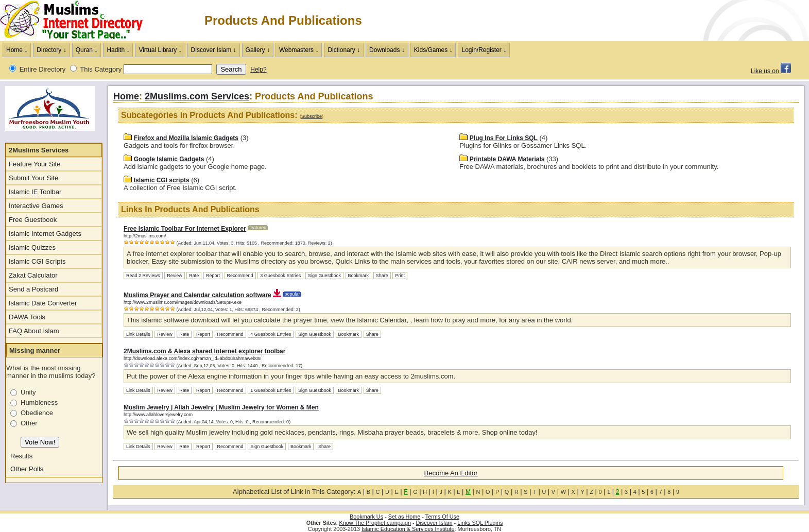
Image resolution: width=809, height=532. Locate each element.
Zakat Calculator (33, 275)
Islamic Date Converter (43, 303)
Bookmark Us (366, 517)
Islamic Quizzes (32, 247)
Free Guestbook (33, 220)
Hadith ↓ (118, 50)
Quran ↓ (87, 50)
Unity (28, 392)
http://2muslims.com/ (145, 236)
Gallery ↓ (258, 50)
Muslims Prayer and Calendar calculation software (197, 295)
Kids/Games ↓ (433, 50)
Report (213, 276)
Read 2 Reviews (143, 276)
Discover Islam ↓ (214, 50)
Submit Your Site (33, 178)
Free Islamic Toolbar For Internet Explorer (185, 229)
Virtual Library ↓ (160, 50)
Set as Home (404, 517)
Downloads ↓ (387, 50)
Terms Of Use (442, 517)
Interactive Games (36, 206)
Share (382, 276)
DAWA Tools (27, 317)
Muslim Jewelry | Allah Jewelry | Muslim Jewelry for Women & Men (221, 407)
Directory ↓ (51, 50)
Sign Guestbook (324, 276)
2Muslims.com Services (197, 96)
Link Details (138, 334)
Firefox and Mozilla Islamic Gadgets (186, 138)
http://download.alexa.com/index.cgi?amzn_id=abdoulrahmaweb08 (192, 358)
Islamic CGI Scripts (37, 261)
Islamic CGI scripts (162, 180)
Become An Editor (451, 473)
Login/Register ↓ (484, 50)
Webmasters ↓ (299, 50)
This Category (101, 69)
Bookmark (359, 276)
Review (175, 276)
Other (29, 423)
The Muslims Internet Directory (77, 21)
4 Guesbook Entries (271, 334)
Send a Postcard (33, 289)
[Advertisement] (688, 21)
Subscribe (312, 116)
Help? (258, 70)
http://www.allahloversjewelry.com (158, 415)
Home (126, 96)
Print (400, 276)
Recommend (240, 276)
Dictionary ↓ (344, 50)
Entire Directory (43, 69)
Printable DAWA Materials (507, 159)
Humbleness (39, 402)
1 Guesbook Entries (271, 390)
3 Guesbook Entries (280, 276)
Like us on (771, 71)
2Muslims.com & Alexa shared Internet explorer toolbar (204, 351)
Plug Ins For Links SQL (504, 138)
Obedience (37, 413)
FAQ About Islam (34, 331)
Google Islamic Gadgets (169, 159)
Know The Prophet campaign (375, 523)
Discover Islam (434, 523)
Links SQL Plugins (480, 523)
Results (21, 456)
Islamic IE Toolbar (35, 192)
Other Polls (27, 469)
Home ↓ (17, 50)
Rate (194, 276)
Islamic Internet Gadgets (45, 234)
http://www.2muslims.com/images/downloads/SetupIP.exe (183, 302)
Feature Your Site (35, 164)
